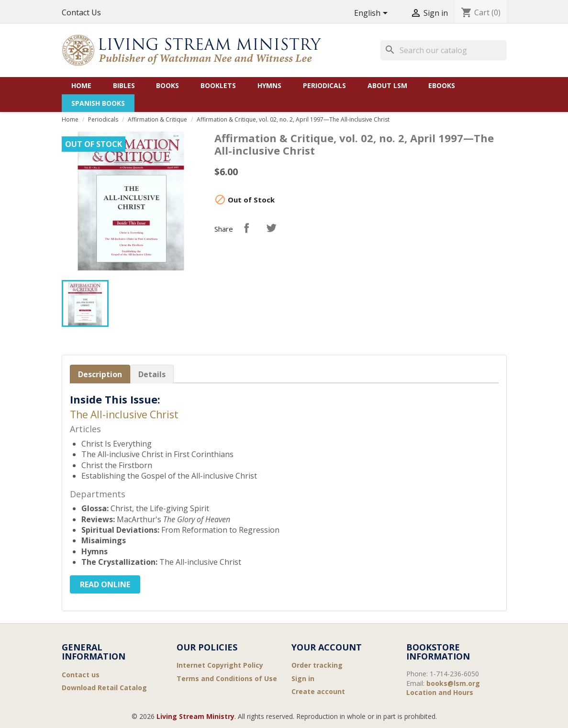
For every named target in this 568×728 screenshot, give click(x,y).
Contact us (81, 675)
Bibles (124, 85)
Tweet (271, 228)
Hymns (269, 85)
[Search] (444, 50)
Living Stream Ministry (195, 716)
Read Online (105, 584)
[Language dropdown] (373, 14)
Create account (318, 691)
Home (81, 85)
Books (167, 85)
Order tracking (317, 665)
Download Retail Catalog (104, 688)
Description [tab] (100, 374)
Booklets (218, 85)
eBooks (442, 85)
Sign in (303, 678)
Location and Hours (440, 692)
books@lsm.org (453, 683)
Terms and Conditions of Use (227, 678)
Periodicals (324, 85)
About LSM (387, 85)
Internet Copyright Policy (220, 665)
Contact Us (81, 12)
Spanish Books (98, 103)
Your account (327, 647)
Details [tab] (152, 374)
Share (246, 228)
